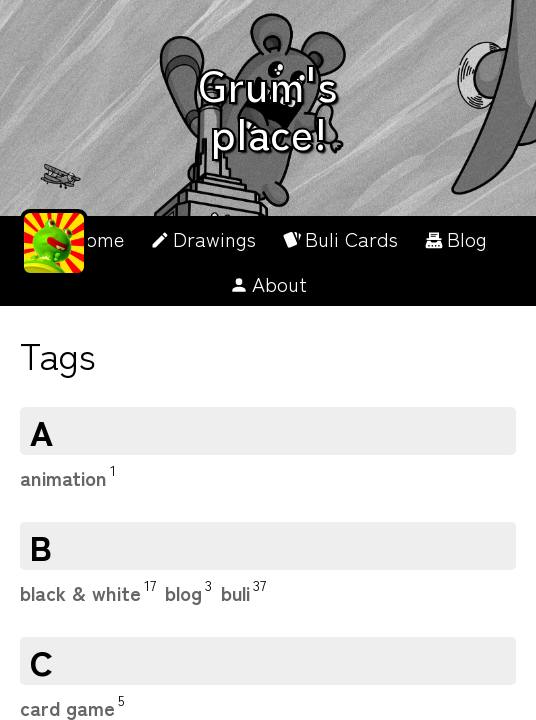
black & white (80, 592)
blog (183, 592)
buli (235, 592)
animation (63, 477)
